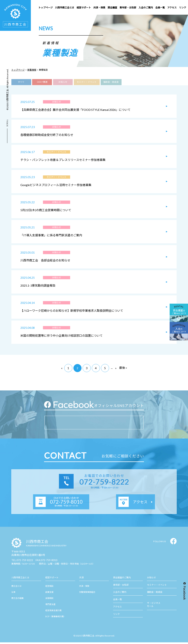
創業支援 (49, 594)
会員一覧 (117, 601)
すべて (21, 82)
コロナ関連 (42, 82)
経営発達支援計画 (53, 612)
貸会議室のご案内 (122, 579)
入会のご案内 (120, 594)
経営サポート (52, 579)
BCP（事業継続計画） (55, 618)
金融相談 (49, 600)
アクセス (117, 608)
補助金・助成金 (111, 82)
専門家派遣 (50, 606)
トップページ (18, 70)
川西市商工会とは (20, 579)
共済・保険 (84, 588)
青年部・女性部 (121, 586)
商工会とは (16, 588)
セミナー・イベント (87, 82)
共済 (81, 579)
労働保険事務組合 (87, 594)
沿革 (13, 594)
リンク (116, 616)
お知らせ (63, 82)
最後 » (123, 369)
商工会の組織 (17, 600)
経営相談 (49, 588)
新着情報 (32, 70)
